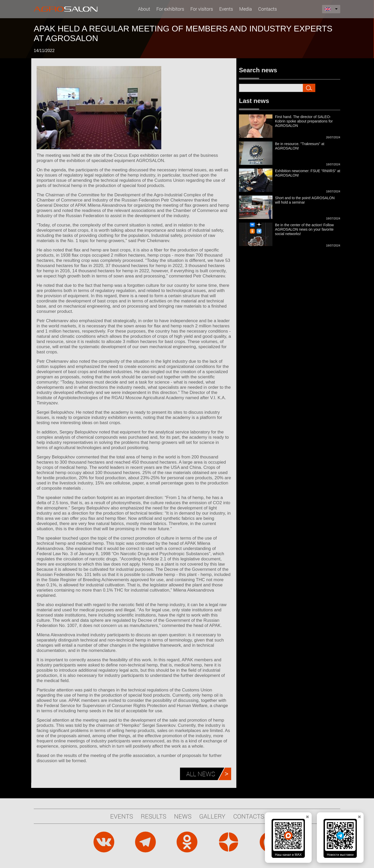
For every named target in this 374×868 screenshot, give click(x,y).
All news (201, 774)
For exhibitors (170, 9)
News (183, 816)
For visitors (202, 9)
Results (153, 816)
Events (226, 9)
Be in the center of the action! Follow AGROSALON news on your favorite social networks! (304, 229)
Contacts (268, 9)
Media (246, 9)
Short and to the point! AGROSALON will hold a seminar (305, 200)
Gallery (212, 816)
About (144, 9)
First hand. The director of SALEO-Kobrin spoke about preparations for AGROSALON (304, 121)
